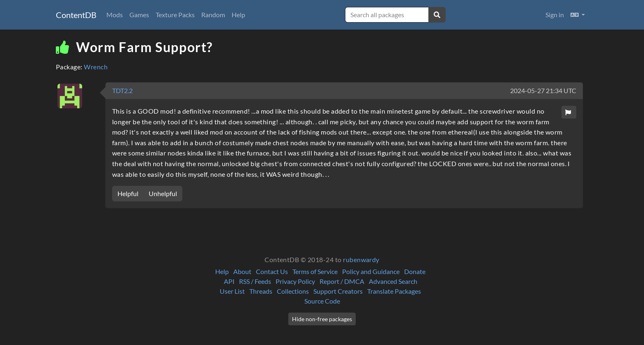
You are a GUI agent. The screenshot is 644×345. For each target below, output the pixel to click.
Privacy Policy (295, 281)
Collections (293, 291)
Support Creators (338, 291)
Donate (415, 271)
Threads (261, 291)
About (242, 271)
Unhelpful (163, 193)
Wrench (96, 67)
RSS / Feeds (255, 281)
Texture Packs (175, 15)
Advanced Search (393, 281)
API (229, 281)
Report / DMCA (342, 281)
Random (213, 15)
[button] (578, 15)
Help (238, 15)
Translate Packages (394, 291)
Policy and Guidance (371, 271)
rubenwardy (361, 259)
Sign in (555, 15)
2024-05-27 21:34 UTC (543, 90)
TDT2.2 (122, 90)
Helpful (128, 193)
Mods (115, 15)
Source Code (322, 301)
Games (139, 15)
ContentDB (76, 15)
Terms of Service (315, 271)
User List (232, 291)
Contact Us (272, 271)
